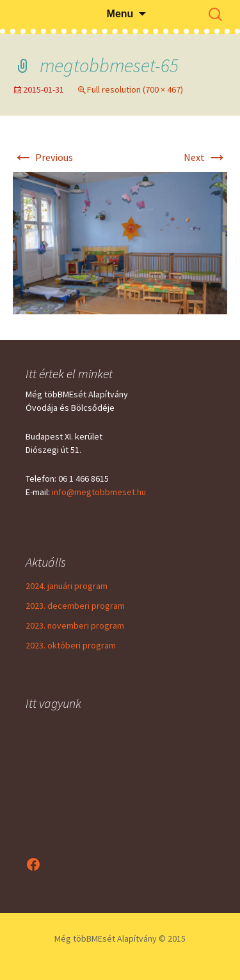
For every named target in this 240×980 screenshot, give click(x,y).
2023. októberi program (71, 645)
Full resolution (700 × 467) (135, 89)
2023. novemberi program (75, 625)
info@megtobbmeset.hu (99, 492)
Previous (43, 157)
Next (205, 157)
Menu (120, 14)
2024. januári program (67, 586)
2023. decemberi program (75, 606)
